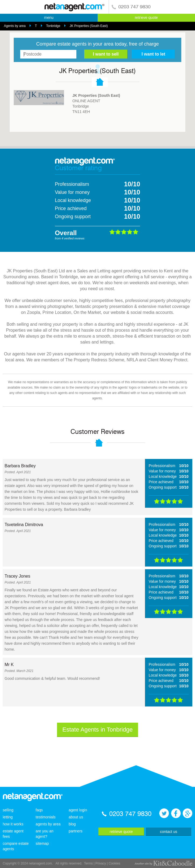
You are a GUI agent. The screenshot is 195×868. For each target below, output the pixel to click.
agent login (78, 810)
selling (8, 810)
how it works (13, 824)
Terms (88, 863)
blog (72, 824)
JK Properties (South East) (89, 26)
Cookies (114, 863)
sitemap (42, 843)
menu (49, 18)
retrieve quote (146, 18)
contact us (169, 832)
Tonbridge (53, 26)
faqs (39, 810)
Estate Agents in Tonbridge (97, 730)
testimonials (46, 817)
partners (75, 831)
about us (76, 817)
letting (8, 817)
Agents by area (15, 26)
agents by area (48, 824)
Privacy (101, 863)
